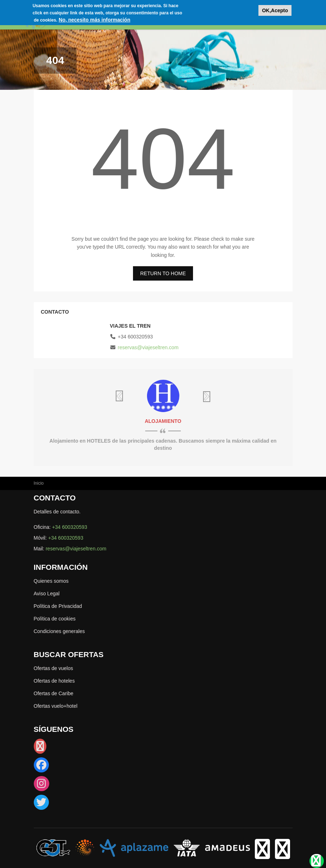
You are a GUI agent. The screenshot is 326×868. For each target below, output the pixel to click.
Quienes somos (51, 581)
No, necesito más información (94, 20)
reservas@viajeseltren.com (148, 347)
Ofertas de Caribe (54, 693)
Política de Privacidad (58, 606)
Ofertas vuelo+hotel (56, 706)
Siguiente (196, 397)
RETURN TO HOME (163, 273)
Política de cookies (55, 619)
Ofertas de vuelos (54, 668)
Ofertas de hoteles (54, 681)
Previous (131, 396)
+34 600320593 (70, 527)
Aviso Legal (47, 594)
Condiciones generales (59, 631)
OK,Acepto (275, 10)
